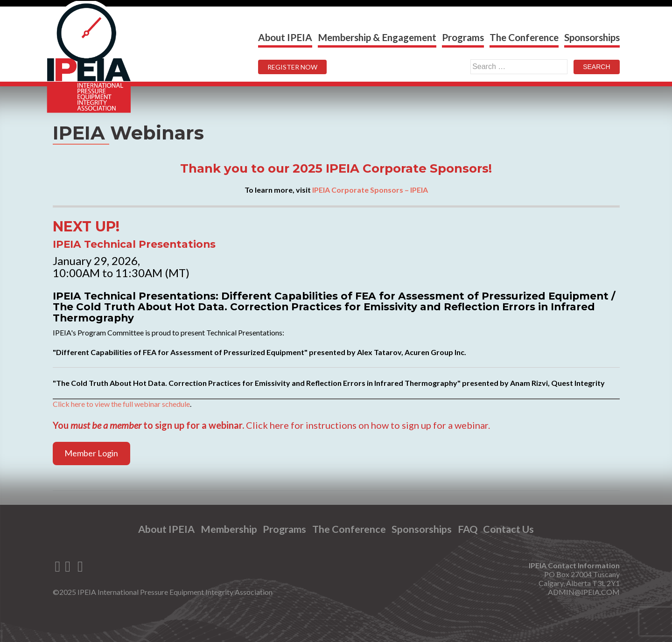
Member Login (91, 453)
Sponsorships (592, 37)
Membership (229, 529)
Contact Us (508, 529)
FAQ (468, 529)
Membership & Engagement (377, 37)
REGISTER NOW (292, 67)
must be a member (106, 425)
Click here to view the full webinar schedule (121, 404)
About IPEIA (285, 37)
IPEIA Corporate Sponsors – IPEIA (370, 190)
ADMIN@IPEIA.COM (584, 592)
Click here (267, 425)
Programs (463, 37)
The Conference (524, 37)
